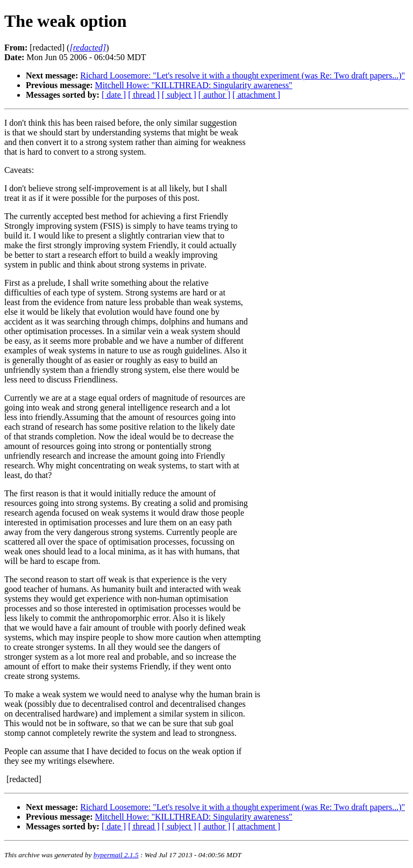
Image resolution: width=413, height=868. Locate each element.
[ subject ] (179, 95)
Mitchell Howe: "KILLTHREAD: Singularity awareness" (194, 85)
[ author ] (215, 95)
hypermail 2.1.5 (116, 855)
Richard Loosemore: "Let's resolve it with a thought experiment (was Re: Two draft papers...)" (243, 75)
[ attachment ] (256, 95)
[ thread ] (144, 95)
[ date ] (114, 95)
